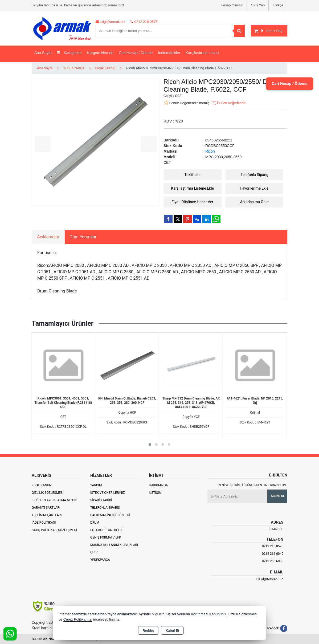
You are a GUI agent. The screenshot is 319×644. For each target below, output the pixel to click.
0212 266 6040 (273, 554)
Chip (94, 552)
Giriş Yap (258, 5)
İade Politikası (44, 523)
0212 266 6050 (273, 561)
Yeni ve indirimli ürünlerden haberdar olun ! (253, 485)
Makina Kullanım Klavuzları (114, 545)
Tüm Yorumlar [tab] (83, 237)
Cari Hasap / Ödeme (136, 53)
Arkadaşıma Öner (254, 202)
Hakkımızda (158, 485)
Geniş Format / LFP (106, 537)
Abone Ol (278, 496)
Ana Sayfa (43, 53)
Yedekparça (100, 560)
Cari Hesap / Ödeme (287, 83)
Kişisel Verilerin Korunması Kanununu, (196, 614)
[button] (150, 445)
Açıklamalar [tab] (48, 237)
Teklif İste (193, 175)
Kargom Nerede (100, 53)
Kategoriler (69, 53)
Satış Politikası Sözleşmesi (54, 530)
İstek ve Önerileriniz (108, 493)
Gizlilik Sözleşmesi (48, 493)
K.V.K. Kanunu (43, 485)
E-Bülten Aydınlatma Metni (54, 500)
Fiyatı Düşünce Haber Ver (193, 202)
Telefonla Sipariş (254, 175)
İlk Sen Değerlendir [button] (228, 103)
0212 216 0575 (273, 546)
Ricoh (210, 151)
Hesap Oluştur (232, 5)
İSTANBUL (276, 529)
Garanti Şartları (46, 508)
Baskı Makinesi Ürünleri (110, 515)
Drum (95, 523)
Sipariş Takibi (101, 500)
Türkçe (278, 5)
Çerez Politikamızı (78, 619)
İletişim (155, 493)
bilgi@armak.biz (270, 579)
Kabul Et (172, 631)
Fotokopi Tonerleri (106, 530)
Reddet (148, 631)
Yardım (96, 485)
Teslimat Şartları (47, 515)
